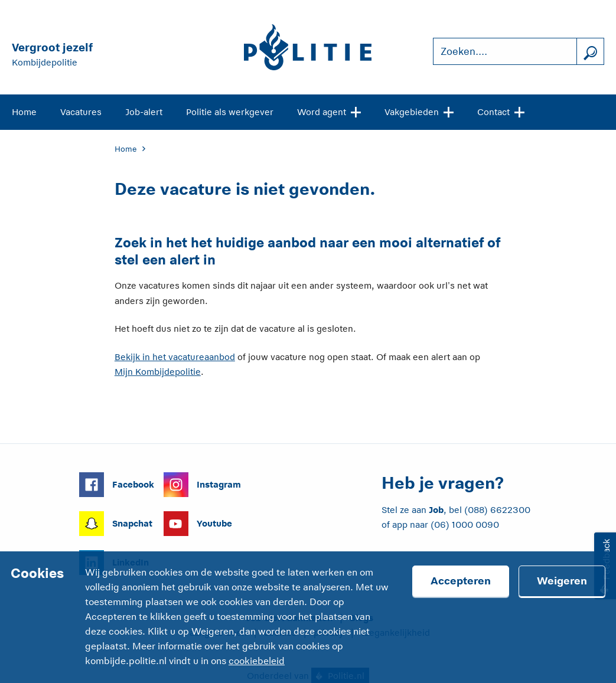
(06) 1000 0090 (465, 524)
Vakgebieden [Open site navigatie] (419, 111)
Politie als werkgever (230, 112)
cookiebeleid (257, 661)
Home (24, 112)
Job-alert (144, 112)
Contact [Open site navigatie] (501, 111)
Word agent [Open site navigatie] (329, 111)
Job (436, 510)
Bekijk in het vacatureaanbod (175, 357)
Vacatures (81, 112)
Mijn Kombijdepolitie (158, 372)
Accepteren (461, 581)
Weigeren (562, 581)
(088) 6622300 (497, 510)
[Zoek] (590, 52)
